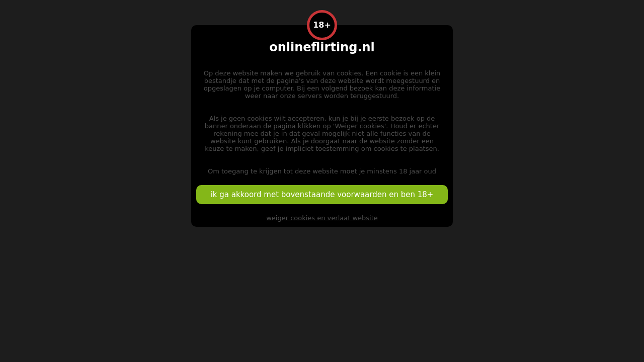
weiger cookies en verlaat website (322, 218)
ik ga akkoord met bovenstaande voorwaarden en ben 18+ (322, 195)
